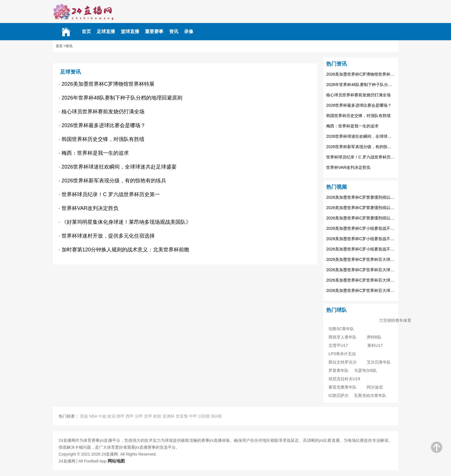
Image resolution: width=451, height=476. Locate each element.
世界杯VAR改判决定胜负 (348, 167)
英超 (84, 416)
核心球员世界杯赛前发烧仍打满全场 (358, 95)
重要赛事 (154, 31)
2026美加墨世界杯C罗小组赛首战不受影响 (361, 228)
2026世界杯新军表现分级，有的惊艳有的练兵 (361, 147)
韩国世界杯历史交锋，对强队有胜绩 (358, 116)
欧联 (157, 416)
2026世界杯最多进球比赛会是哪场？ (359, 105)
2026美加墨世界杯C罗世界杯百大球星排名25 (361, 259)
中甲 (193, 416)
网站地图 (116, 461)
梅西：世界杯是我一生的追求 (352, 126)
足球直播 (106, 31)
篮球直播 (130, 31)
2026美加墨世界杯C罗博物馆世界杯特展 (361, 74)
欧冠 (112, 416)
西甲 (130, 416)
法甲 (139, 416)
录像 (189, 31)
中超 (102, 416)
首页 (86, 31)
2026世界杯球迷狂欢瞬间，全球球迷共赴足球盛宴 (361, 136)
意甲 (148, 416)
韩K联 (216, 416)
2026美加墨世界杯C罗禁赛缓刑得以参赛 (361, 197)
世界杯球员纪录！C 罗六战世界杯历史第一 (361, 157)
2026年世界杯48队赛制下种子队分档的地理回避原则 (361, 85)
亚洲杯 (169, 416)
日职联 (204, 416)
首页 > (61, 46)
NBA (93, 416)
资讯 (174, 31)
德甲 (121, 416)
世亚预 (182, 416)
